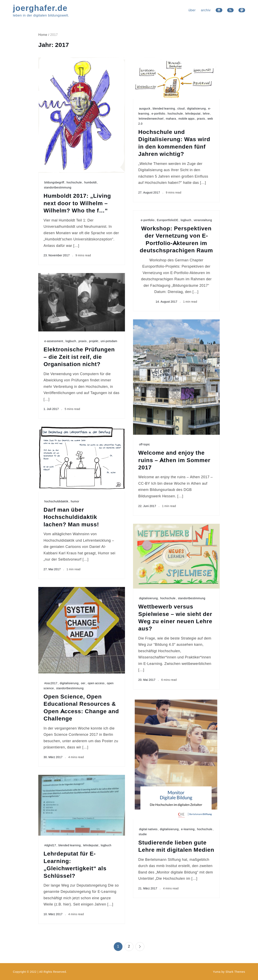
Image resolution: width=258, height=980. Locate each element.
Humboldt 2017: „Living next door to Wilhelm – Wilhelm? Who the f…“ (77, 203)
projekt (94, 341)
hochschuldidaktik (56, 501)
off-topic (145, 444)
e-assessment (54, 341)
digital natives (148, 829)
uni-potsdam (109, 341)
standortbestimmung (58, 187)
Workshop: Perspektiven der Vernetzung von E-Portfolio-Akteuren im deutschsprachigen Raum (176, 239)
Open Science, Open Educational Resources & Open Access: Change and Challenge (81, 707)
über (192, 10)
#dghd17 (50, 845)
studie (143, 834)
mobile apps (186, 118)
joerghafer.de (40, 8)
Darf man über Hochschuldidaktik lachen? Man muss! (71, 517)
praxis (201, 118)
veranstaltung (203, 220)
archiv (206, 10)
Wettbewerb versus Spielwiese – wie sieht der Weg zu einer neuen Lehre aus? (175, 617)
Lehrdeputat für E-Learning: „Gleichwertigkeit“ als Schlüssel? (75, 864)
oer (83, 683)
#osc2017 (51, 683)
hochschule (74, 182)
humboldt (91, 182)
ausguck (145, 108)
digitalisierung (196, 108)
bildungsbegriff (54, 182)
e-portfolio (158, 113)
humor (75, 501)
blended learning (164, 108)
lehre (206, 113)
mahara (171, 118)
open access (96, 683)
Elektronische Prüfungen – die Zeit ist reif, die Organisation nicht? (79, 357)
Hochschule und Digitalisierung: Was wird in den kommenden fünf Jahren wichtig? (174, 143)
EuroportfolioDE (167, 220)
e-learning (188, 829)
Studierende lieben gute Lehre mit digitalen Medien (176, 846)
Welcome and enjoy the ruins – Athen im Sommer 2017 (174, 460)
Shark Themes (235, 972)
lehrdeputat (193, 113)
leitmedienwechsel (151, 118)
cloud (181, 108)
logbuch (186, 220)
